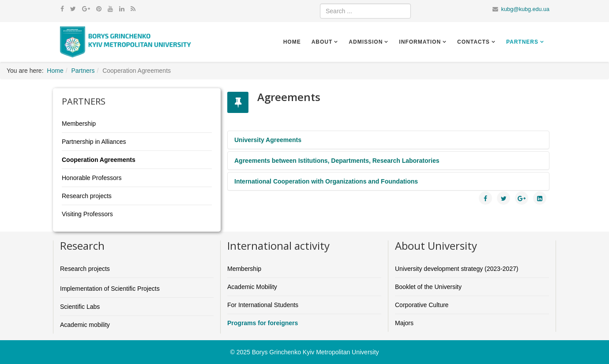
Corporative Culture (422, 305)
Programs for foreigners (263, 323)
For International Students (263, 305)
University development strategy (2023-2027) (457, 269)
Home (292, 42)
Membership (79, 124)
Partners (522, 42)
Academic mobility (85, 325)
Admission (366, 42)
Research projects (87, 196)
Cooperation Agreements (99, 160)
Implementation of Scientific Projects (110, 289)
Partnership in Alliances (94, 142)
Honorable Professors (92, 178)
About (322, 42)
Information (420, 42)
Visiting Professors (87, 214)
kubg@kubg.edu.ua (525, 9)
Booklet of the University (428, 287)
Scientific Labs (80, 307)
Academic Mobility (252, 287)
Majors (404, 323)
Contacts (474, 42)
